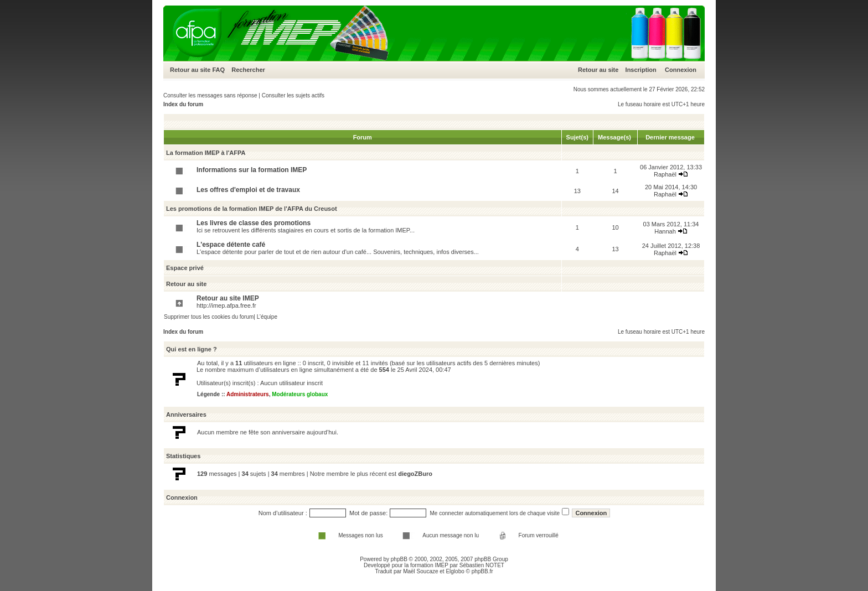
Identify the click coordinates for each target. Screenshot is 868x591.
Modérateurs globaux (300, 394)
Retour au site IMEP (228, 298)
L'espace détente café (231, 245)
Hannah (665, 231)
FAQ (218, 70)
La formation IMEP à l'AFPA (206, 153)
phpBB (399, 559)
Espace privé (185, 268)
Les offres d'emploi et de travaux (248, 190)
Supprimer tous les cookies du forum (209, 317)
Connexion (681, 70)
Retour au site (190, 70)
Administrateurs (248, 394)
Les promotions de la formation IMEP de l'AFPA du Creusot (252, 209)
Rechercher (248, 70)
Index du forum (183, 104)
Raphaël (665, 174)
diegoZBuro (415, 474)
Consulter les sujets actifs (293, 95)
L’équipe (267, 317)
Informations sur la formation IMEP (252, 170)
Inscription (641, 70)
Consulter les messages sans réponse (210, 95)
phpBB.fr (482, 571)
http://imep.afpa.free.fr (226, 305)
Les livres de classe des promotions (254, 223)
